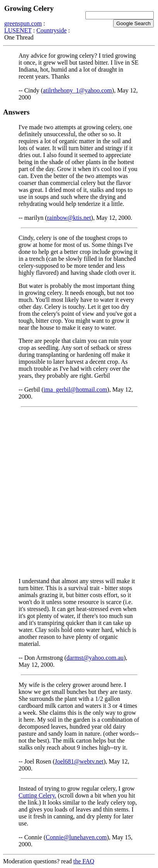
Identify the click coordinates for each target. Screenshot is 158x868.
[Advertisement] (79, 492)
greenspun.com (23, 23)
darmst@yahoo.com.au (95, 658)
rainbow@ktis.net (69, 218)
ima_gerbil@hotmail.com (75, 389)
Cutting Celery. (37, 795)
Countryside (51, 30)
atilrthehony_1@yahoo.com (77, 90)
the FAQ (84, 861)
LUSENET (18, 30)
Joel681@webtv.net (79, 761)
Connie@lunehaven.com (76, 837)
